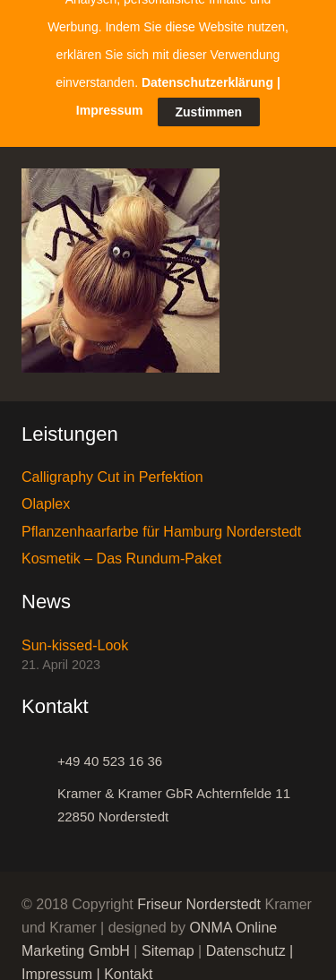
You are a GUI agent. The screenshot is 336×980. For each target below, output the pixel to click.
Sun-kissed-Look (75, 635)
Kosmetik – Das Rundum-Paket (121, 548)
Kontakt (128, 963)
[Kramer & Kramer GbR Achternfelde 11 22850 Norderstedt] (39, 795)
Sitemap (168, 940)
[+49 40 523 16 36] (39, 751)
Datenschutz (246, 940)
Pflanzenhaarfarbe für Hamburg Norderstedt (161, 521)
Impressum (57, 963)
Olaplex (46, 493)
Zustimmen (209, 62)
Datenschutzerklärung (207, 32)
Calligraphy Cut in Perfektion (112, 466)
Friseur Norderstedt (199, 894)
